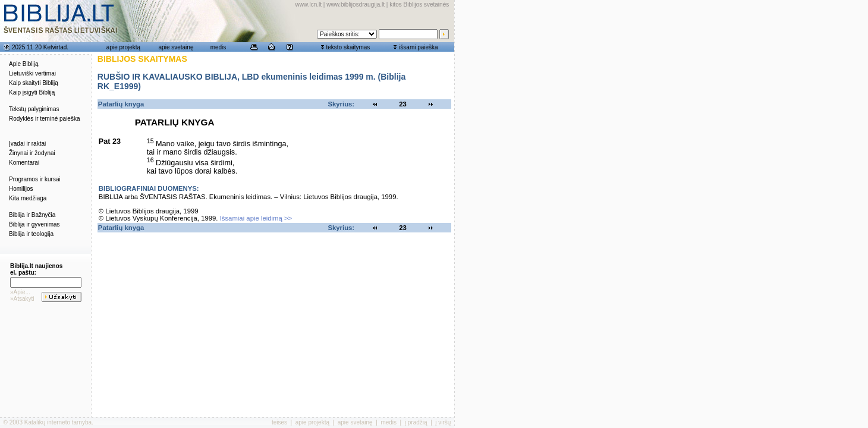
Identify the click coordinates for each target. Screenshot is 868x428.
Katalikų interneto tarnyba (58, 422)
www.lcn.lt (309, 4)
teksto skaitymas (348, 47)
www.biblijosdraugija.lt (356, 4)
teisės (279, 422)
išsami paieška (419, 47)
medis (218, 47)
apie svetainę (176, 47)
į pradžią (416, 422)
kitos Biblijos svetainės (419, 4)
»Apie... (20, 292)
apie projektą (123, 47)
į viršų (443, 422)
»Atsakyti (22, 299)
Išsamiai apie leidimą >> (256, 218)
